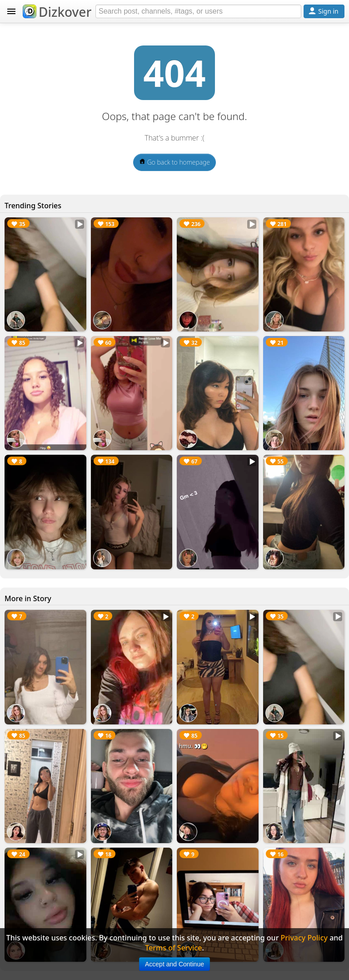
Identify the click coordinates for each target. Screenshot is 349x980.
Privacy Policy (304, 938)
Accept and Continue (174, 964)
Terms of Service (173, 948)
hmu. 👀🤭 (193, 746)
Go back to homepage (174, 162)
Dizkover (57, 12)
